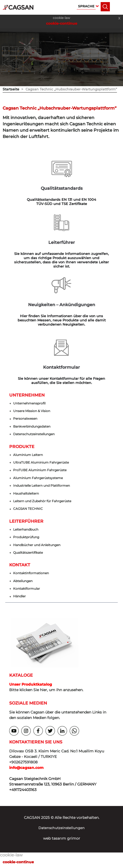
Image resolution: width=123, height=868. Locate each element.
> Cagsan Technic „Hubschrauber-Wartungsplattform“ (68, 89)
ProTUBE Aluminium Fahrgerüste (40, 470)
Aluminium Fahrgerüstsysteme (38, 478)
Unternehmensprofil (29, 403)
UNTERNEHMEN (27, 395)
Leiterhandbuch (26, 530)
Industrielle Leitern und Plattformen (42, 486)
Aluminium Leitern (28, 455)
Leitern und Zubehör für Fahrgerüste (42, 501)
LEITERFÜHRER (26, 521)
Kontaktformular (27, 589)
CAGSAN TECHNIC (28, 509)
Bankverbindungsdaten (32, 427)
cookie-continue (62, 23)
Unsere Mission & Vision (32, 411)
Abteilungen (23, 581)
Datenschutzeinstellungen (34, 434)
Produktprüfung (26, 537)
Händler (19, 596)
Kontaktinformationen (31, 573)
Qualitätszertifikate (28, 553)
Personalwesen (25, 419)
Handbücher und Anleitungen (37, 545)
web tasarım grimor (62, 838)
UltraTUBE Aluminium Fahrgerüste (41, 463)
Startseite (11, 89)
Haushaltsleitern (26, 494)
